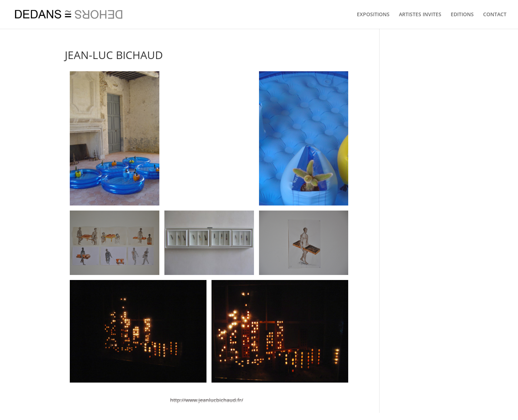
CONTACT (495, 15)
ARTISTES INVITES (420, 15)
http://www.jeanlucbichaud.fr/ (207, 400)
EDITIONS (462, 15)
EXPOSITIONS (373, 15)
